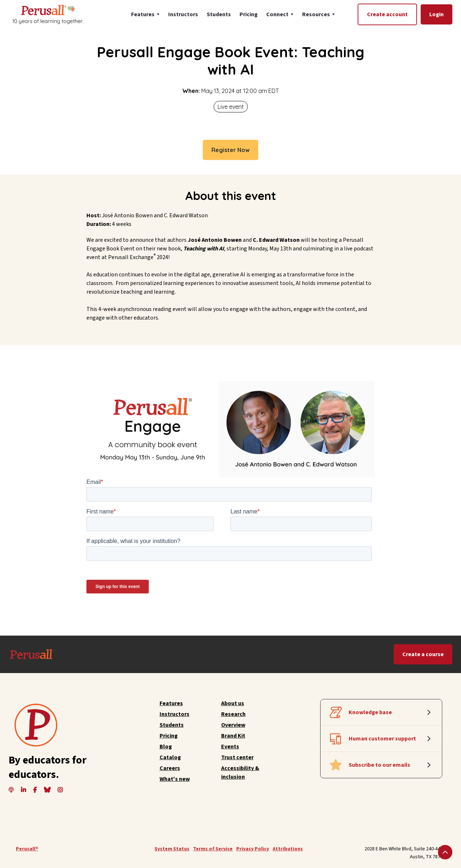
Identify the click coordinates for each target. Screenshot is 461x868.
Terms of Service (213, 849)
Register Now (230, 150)
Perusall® (27, 849)
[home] (47, 14)
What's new (175, 779)
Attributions (288, 849)
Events (230, 747)
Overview (233, 725)
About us (233, 703)
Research (233, 714)
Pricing (249, 14)
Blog (166, 747)
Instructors (183, 14)
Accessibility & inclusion (240, 773)
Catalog (170, 757)
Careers (170, 768)
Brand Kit (233, 736)
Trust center (237, 757)
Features (171, 703)
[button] (145, 14)
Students (219, 14)
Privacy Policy (253, 849)
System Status (172, 849)
